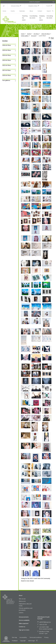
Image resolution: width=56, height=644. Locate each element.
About (31, 11)
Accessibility (23, 637)
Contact (40, 11)
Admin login (33, 641)
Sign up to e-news (24, 630)
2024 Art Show (7, 55)
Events (13, 11)
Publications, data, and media (25, 605)
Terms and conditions (36, 637)
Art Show (36, 34)
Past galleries (6, 80)
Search (50, 11)
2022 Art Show (46, 34)
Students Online (33, 6)
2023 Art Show (7, 60)
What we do (22, 601)
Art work (34, 36)
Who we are (22, 599)
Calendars (22, 11)
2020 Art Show (7, 75)
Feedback (15, 641)
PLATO (48, 6)
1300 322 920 (43, 625)
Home (4, 11)
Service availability (24, 620)
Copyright (23, 641)
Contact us (22, 627)
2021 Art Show (6, 70)
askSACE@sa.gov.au (45, 622)
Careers (21, 613)
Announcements (24, 617)
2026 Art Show (7, 45)
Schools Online (15, 6)
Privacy (46, 637)
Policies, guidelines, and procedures (26, 609)
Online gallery (25, 36)
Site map (14, 637)
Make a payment (24, 623)
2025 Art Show (7, 50)
